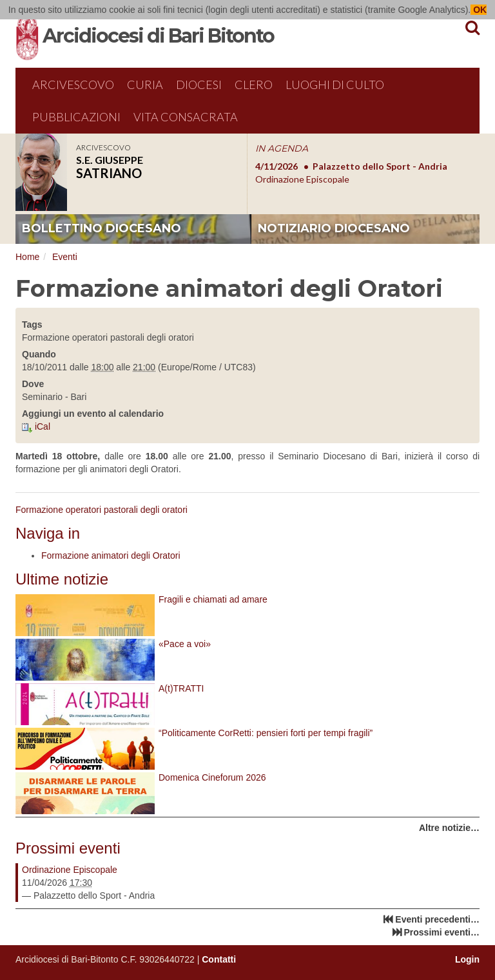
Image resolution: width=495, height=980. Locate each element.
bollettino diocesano (102, 228)
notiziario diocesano (334, 228)
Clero (254, 85)
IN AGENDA (282, 148)
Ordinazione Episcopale (70, 870)
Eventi (65, 257)
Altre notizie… (449, 828)
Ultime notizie (62, 579)
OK (479, 10)
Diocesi (199, 85)
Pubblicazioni (76, 117)
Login (467, 959)
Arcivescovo (73, 85)
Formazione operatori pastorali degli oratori (102, 510)
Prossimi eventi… (442, 932)
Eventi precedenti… (437, 919)
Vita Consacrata (186, 117)
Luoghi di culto (335, 85)
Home (27, 257)
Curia (145, 85)
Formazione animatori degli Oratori (111, 555)
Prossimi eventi (68, 848)
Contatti (219, 959)
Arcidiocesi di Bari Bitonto (158, 36)
